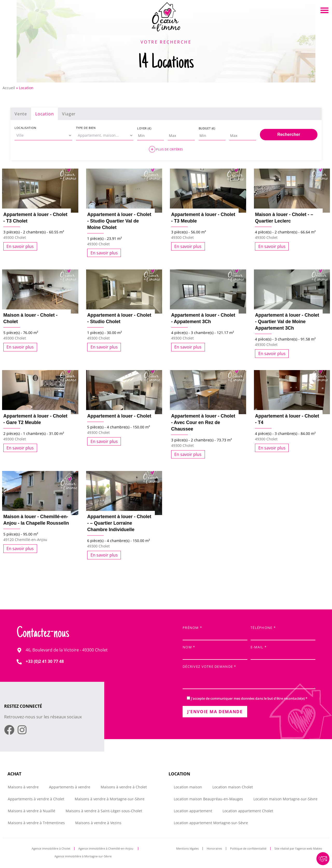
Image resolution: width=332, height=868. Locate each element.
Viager (69, 114)
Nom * (215, 651)
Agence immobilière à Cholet (51, 848)
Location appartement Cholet (248, 811)
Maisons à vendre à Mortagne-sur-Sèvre (110, 799)
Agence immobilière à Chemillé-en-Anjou (106, 848)
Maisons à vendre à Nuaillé (32, 811)
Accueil (9, 88)
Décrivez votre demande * (249, 677)
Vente (21, 114)
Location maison (188, 787)
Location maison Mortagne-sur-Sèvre (285, 799)
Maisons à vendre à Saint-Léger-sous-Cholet (104, 811)
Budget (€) (207, 128)
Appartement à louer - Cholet (119, 416)
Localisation (25, 128)
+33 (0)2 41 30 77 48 (45, 661)
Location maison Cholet (233, 787)
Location (44, 114)
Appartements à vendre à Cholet (36, 799)
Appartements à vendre (70, 787)
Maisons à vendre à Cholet (124, 787)
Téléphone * (283, 632)
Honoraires (214, 848)
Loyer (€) (144, 128)
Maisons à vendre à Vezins (98, 823)
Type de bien (86, 128)
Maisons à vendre (23, 787)
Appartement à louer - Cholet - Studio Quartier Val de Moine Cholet (119, 221)
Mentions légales (187, 848)
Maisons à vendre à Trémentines (36, 823)
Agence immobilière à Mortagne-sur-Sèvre (83, 856)
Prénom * (215, 632)
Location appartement (193, 811)
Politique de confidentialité (248, 848)
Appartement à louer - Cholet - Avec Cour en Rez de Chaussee (203, 422)
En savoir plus (20, 246)
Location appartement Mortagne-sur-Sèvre (211, 823)
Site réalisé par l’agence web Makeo (298, 848)
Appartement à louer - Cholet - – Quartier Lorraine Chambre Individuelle (119, 523)
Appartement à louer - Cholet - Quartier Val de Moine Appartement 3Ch (287, 322)
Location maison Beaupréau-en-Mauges (208, 799)
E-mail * (283, 651)
